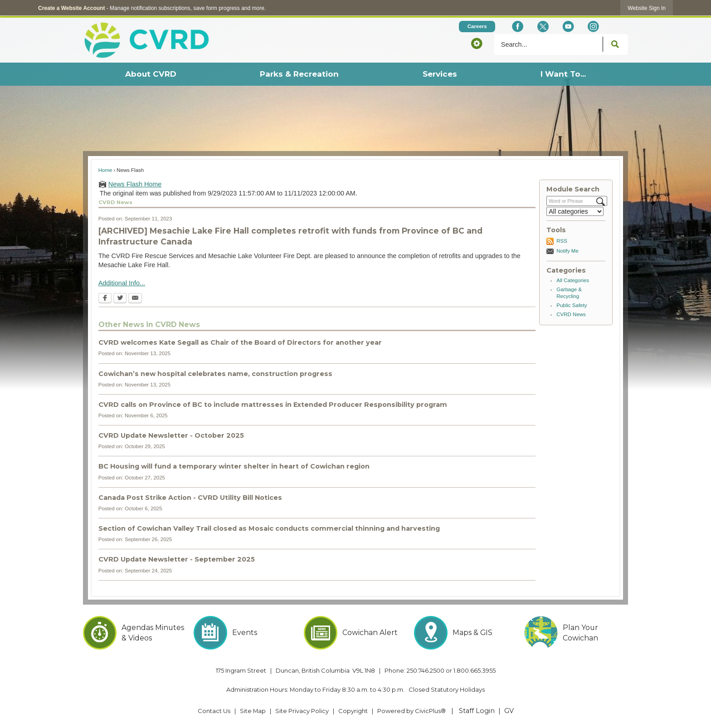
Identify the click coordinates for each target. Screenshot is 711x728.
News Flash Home (135, 184)
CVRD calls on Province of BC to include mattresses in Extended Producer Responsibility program (273, 405)
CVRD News (571, 314)
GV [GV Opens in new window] (509, 711)
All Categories (573, 280)
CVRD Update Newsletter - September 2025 (177, 559)
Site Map (253, 711)
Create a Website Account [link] (71, 8)
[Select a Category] (575, 211)
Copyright (353, 711)
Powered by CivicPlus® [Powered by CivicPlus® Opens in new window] (412, 711)
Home (105, 170)
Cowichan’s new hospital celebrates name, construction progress (215, 374)
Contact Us (214, 711)
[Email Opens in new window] (135, 299)
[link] (647, 8)
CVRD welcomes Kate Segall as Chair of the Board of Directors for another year (240, 342)
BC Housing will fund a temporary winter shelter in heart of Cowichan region (234, 466)
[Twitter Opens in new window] (120, 299)
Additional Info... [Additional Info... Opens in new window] (122, 283)
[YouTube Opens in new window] (568, 27)
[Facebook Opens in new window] (518, 27)
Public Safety (572, 305)
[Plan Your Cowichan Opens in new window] (576, 633)
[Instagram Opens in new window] (593, 27)
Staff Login (477, 711)
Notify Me (567, 251)
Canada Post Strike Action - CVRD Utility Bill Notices (190, 498)
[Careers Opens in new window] (477, 27)
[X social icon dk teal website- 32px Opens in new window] (543, 27)
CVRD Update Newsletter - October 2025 (171, 435)
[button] (477, 43)
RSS (562, 241)
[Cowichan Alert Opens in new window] (356, 633)
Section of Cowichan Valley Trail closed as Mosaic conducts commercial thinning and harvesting (269, 528)
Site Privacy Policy (302, 711)
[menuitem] (150, 74)
